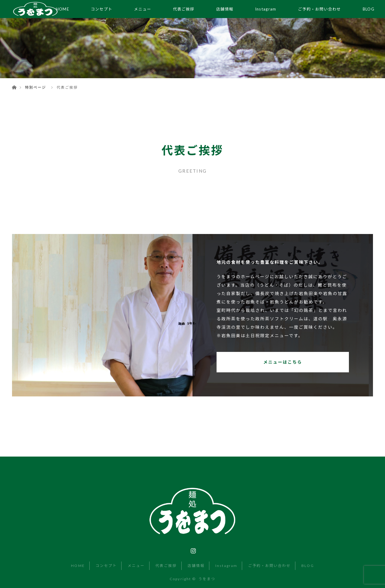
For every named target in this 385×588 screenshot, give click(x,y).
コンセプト (102, 9)
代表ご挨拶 (184, 9)
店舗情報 (225, 9)
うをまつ (207, 579)
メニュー (143, 9)
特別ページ (35, 87)
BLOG (369, 9)
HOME (78, 566)
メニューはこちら (283, 362)
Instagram (266, 9)
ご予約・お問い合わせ (320, 9)
